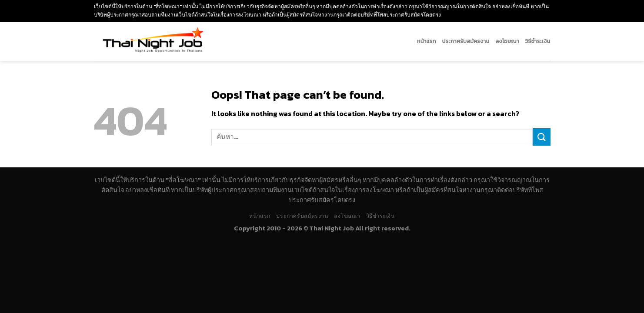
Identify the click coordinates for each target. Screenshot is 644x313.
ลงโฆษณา (507, 41)
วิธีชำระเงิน (538, 41)
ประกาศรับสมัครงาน (466, 41)
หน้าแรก (427, 41)
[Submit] (541, 137)
